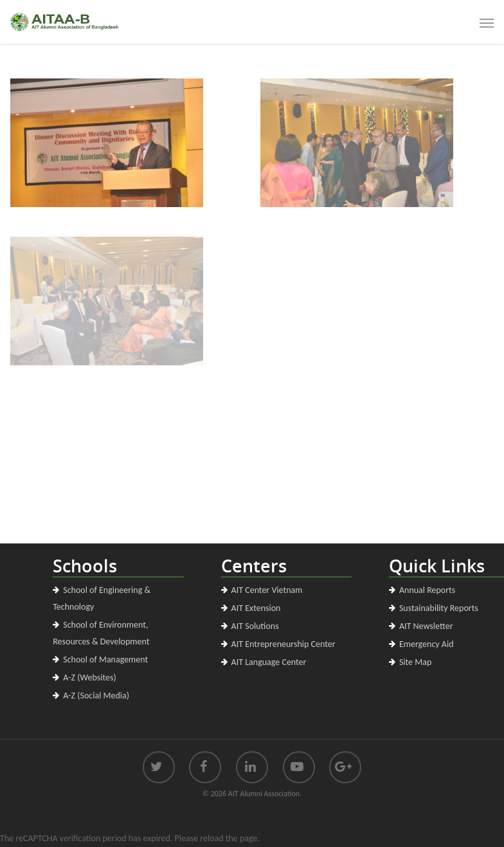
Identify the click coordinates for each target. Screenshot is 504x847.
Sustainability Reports (439, 608)
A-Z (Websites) (89, 678)
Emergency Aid (427, 644)
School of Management (105, 660)
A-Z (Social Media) (96, 696)
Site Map (415, 662)
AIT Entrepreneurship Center (283, 644)
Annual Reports (427, 590)
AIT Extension (256, 608)
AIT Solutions (255, 626)
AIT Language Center (269, 662)
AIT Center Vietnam (267, 590)
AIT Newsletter (426, 626)
